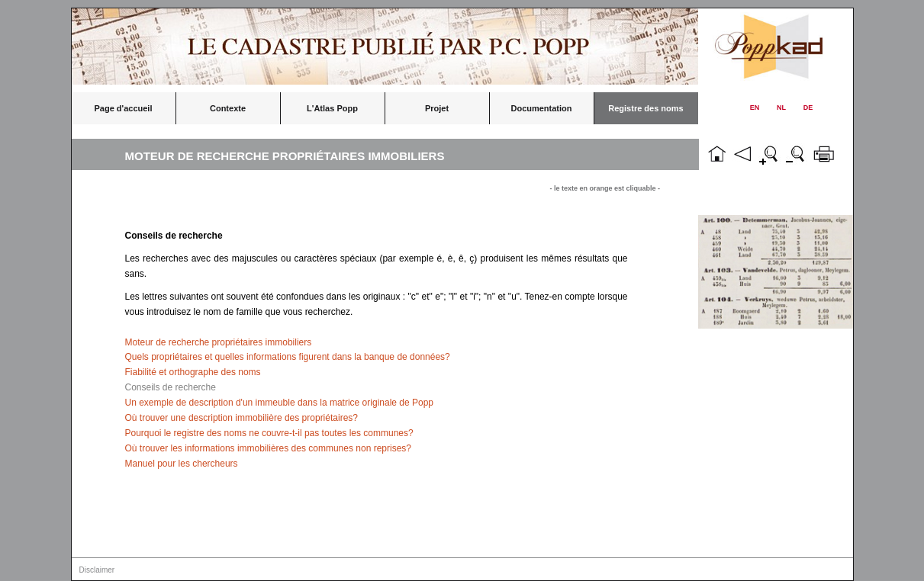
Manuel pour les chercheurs (182, 464)
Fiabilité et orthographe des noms (193, 372)
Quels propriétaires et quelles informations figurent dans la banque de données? (288, 357)
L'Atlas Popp (332, 108)
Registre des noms (646, 108)
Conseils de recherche (171, 387)
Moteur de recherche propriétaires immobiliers (219, 342)
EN (755, 108)
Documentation (541, 108)
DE (808, 108)
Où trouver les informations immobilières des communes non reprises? (269, 448)
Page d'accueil (124, 108)
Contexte (228, 108)
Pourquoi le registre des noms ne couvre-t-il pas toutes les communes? (269, 433)
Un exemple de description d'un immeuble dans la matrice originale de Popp (280, 403)
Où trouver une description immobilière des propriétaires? (241, 418)
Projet (437, 108)
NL (781, 108)
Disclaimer (97, 570)
